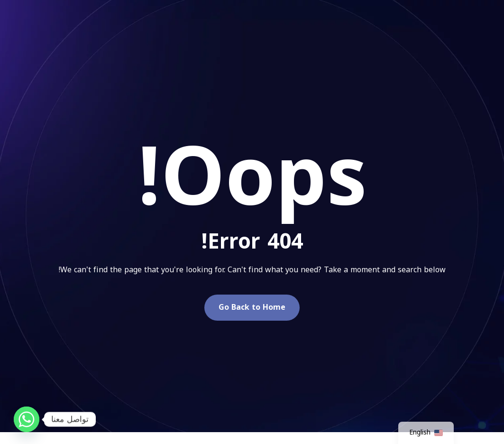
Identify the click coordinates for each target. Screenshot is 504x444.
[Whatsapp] (27, 419)
